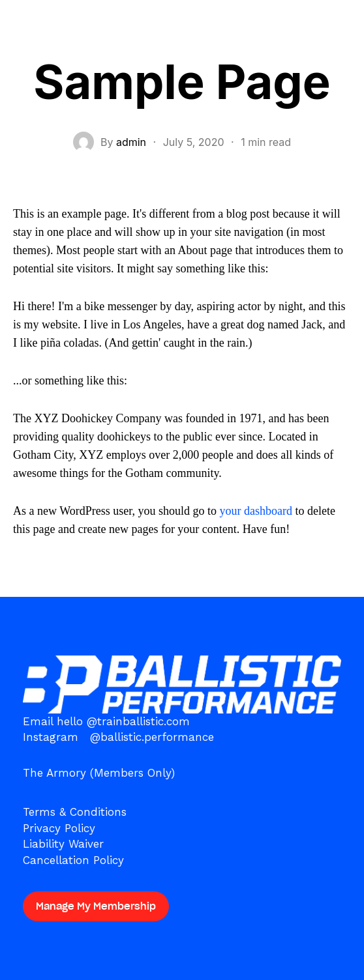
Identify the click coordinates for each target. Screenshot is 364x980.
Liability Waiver (63, 844)
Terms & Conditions (75, 812)
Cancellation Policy (73, 860)
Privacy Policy (59, 828)
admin (131, 142)
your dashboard (255, 511)
